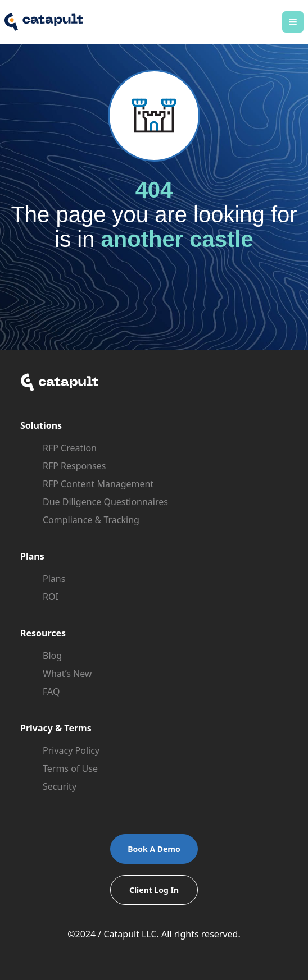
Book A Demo (154, 849)
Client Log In (154, 890)
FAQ (51, 692)
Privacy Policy (71, 750)
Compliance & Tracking (91, 520)
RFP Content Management (98, 484)
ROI (51, 597)
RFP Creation (70, 448)
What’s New (67, 674)
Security (60, 786)
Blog (52, 656)
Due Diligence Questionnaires (105, 502)
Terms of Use (70, 768)
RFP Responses (74, 466)
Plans (54, 579)
